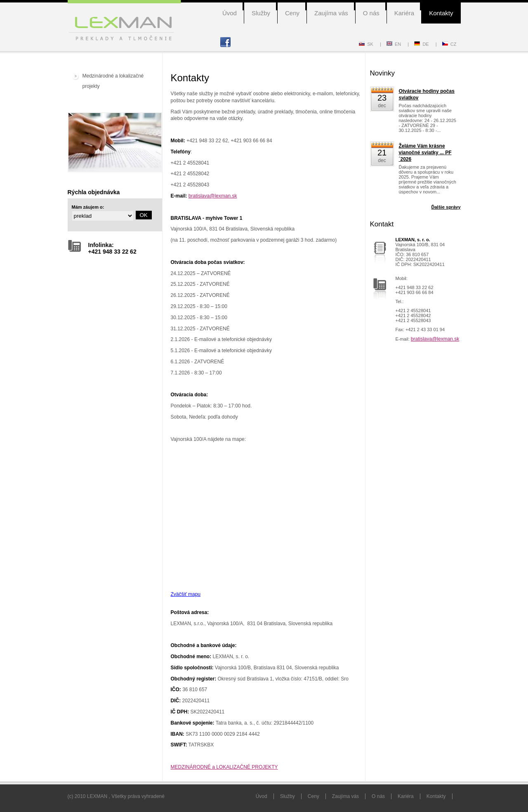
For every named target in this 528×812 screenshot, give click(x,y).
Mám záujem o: (88, 207)
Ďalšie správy (446, 207)
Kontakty (441, 13)
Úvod (230, 13)
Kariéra (404, 13)
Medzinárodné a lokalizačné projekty (113, 81)
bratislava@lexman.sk (213, 196)
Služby (261, 13)
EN (394, 44)
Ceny (292, 13)
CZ (449, 44)
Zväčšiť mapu (186, 594)
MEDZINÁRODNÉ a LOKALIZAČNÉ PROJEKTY (224, 767)
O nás (371, 13)
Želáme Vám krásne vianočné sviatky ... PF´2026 (425, 153)
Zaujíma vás (331, 13)
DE (421, 44)
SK (366, 44)
